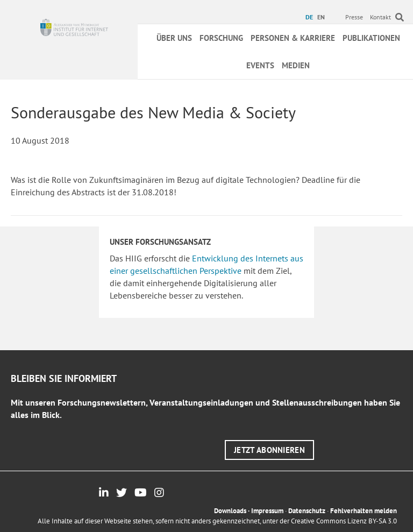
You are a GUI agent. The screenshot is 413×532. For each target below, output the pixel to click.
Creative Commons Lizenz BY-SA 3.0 (344, 521)
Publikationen (371, 38)
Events (260, 65)
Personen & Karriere (293, 38)
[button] (269, 450)
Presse (354, 17)
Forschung (221, 38)
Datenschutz (307, 511)
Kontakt (380, 17)
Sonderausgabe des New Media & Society (153, 112)
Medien (296, 65)
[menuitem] (311, 17)
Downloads (230, 511)
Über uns (174, 38)
